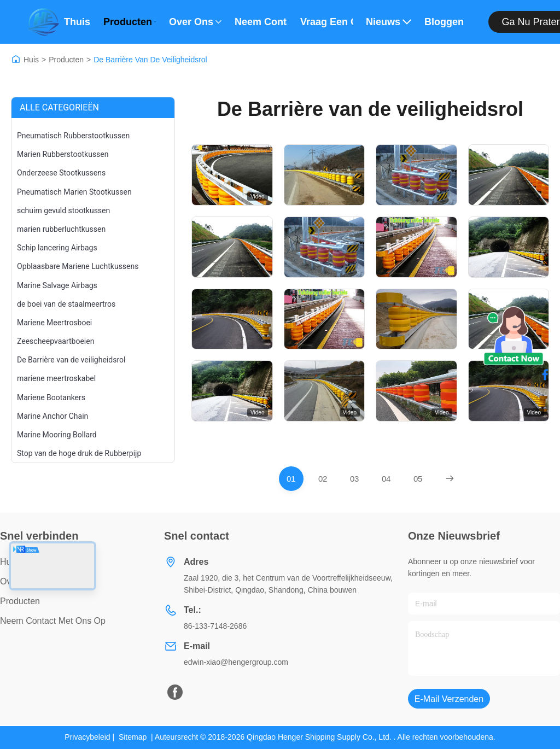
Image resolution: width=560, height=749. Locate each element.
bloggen (444, 22)
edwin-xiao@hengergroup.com (236, 662)
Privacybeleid (87, 737)
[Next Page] (450, 479)
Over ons (195, 22)
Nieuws (389, 22)
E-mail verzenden (449, 699)
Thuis (77, 22)
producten (20, 601)
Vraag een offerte (326, 22)
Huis (31, 60)
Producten (130, 22)
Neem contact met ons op (261, 22)
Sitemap (133, 737)
